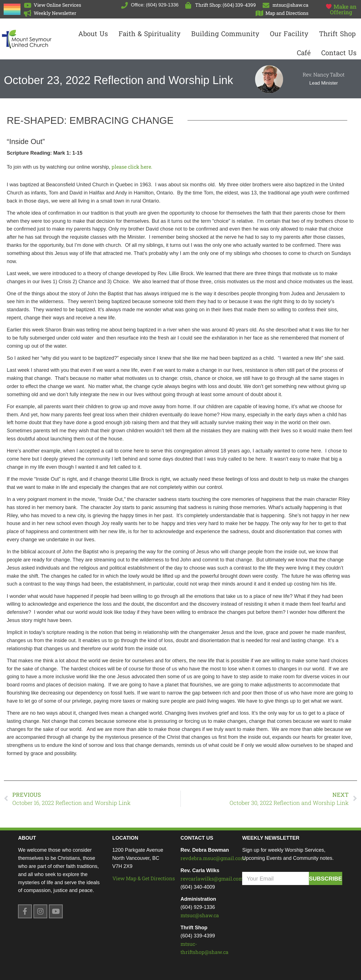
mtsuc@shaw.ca (200, 915)
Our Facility (289, 34)
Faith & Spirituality (150, 34)
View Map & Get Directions (144, 878)
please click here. (132, 167)
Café (304, 53)
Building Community (225, 34)
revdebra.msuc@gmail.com (213, 858)
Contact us (339, 53)
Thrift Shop (337, 34)
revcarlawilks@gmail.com (212, 879)
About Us (93, 34)
